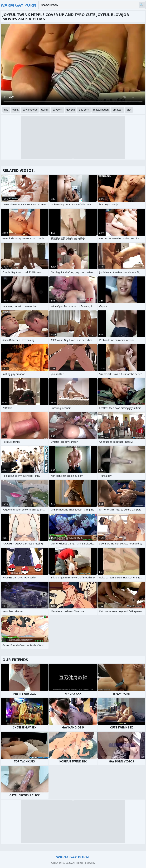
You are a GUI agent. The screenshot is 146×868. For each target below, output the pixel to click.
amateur (118, 110)
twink (16, 110)
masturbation (101, 110)
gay (6, 110)
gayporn (57, 110)
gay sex (71, 110)
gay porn (84, 110)
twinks (45, 110)
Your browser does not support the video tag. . (73, 64)
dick (129, 110)
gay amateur (30, 110)
